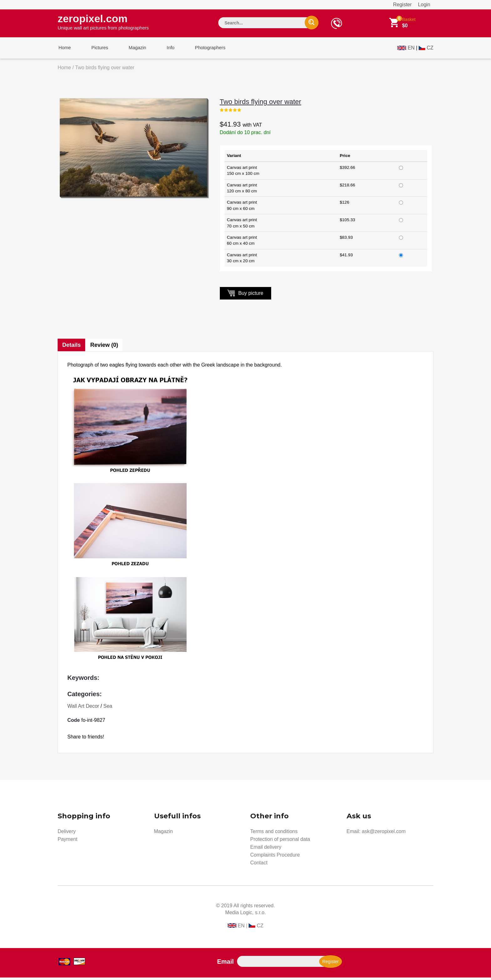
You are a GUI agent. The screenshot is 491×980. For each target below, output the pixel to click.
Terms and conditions (274, 834)
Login (424, 5)
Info (165, 50)
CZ (430, 49)
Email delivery (266, 850)
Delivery (67, 834)
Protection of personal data (280, 842)
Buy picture (246, 295)
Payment (67, 842)
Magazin (134, 50)
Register (402, 5)
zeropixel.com (103, 22)
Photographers (203, 50)
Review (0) (105, 347)
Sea (108, 709)
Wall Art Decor (83, 709)
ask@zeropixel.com (384, 834)
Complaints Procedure (275, 857)
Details (72, 347)
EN (411, 49)
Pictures (97, 50)
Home (64, 50)
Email (225, 964)
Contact (259, 865)
